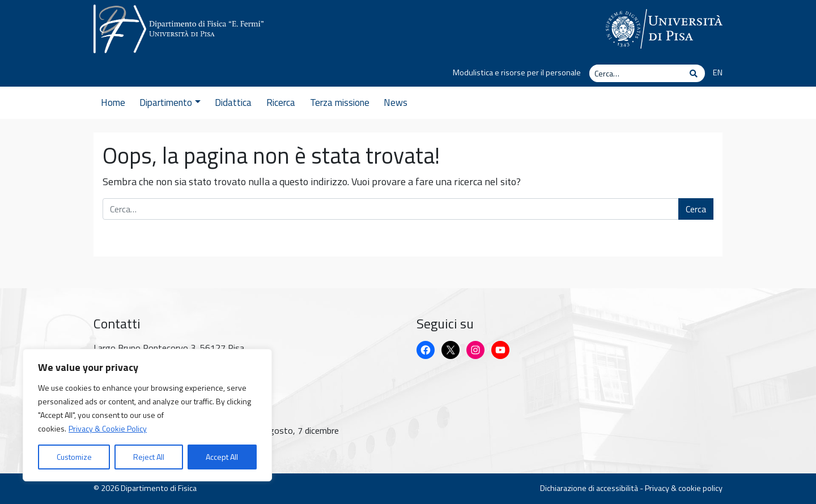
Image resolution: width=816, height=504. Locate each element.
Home (113, 102)
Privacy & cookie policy (684, 488)
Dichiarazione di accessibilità (589, 488)
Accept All (222, 457)
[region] (147, 415)
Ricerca (281, 102)
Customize (74, 457)
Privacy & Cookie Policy (108, 428)
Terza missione (340, 102)
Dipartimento (170, 102)
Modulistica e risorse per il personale (517, 72)
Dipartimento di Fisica (159, 488)
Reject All (149, 457)
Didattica (233, 102)
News (396, 102)
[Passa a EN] (714, 73)
